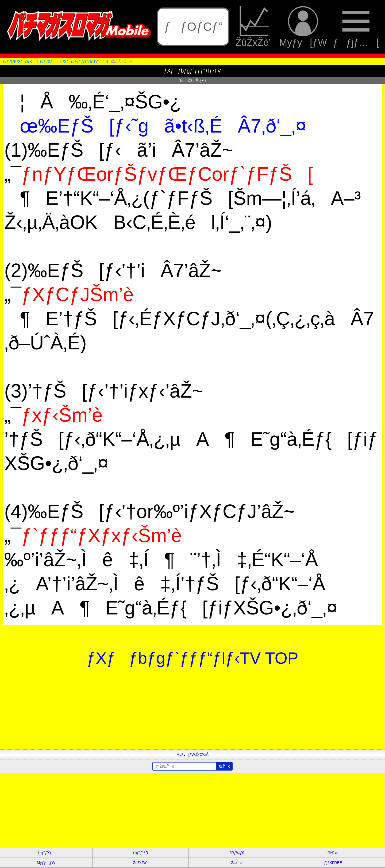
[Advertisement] (160, 712)
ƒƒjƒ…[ (356, 27)
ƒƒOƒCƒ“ (193, 27)
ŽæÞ (236, 863)
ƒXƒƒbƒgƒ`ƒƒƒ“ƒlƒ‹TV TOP (192, 658)
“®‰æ (333, 853)
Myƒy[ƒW (303, 27)
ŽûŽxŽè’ (254, 27)
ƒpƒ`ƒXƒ (46, 853)
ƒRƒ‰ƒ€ (236, 853)
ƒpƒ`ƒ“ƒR (140, 853)
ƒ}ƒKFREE (333, 863)
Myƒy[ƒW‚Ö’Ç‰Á (192, 754)
